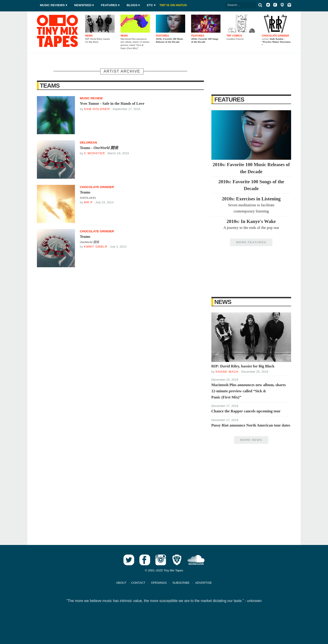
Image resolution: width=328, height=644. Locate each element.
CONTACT (138, 583)
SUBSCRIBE (181, 583)
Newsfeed (83, 5)
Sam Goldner (97, 109)
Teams (50, 86)
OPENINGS (159, 583)
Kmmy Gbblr (96, 247)
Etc (150, 5)
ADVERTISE (204, 583)
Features (109, 5)
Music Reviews (52, 5)
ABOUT (121, 583)
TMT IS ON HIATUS (173, 5)
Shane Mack (227, 372)
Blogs (132, 5)
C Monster (94, 153)
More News (251, 440)
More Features (251, 242)
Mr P (88, 202)
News (223, 302)
